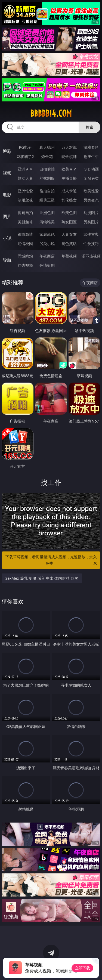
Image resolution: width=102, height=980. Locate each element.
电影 (7, 195)
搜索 (89, 127)
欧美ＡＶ (69, 169)
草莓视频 (69, 256)
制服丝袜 (25, 200)
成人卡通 (69, 191)
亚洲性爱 (25, 191)
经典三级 (47, 200)
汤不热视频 (91, 256)
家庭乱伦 (47, 234)
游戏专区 (91, 147)
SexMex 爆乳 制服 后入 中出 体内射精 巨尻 (42, 578)
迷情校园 (25, 244)
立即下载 (82, 968)
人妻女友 (69, 234)
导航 (7, 260)
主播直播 (69, 178)
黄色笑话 (69, 244)
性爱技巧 (91, 244)
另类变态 (91, 200)
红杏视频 (25, 265)
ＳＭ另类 (91, 178)
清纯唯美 (47, 222)
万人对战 (69, 147)
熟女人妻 (25, 178)
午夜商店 (47, 256)
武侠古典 (91, 234)
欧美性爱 (91, 191)
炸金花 (47, 156)
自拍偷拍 (47, 169)
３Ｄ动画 (91, 169)
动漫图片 (91, 213)
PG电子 (25, 147)
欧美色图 (69, 213)
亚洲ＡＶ (25, 169)
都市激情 (25, 234)
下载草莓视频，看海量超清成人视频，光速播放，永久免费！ (52, 560)
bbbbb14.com (51, 113)
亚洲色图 (47, 213)
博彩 (7, 151)
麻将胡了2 (25, 156)
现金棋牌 (69, 156)
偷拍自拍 (47, 191)
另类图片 (91, 222)
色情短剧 (47, 265)
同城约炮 (25, 256)
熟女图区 (69, 222)
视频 (7, 173)
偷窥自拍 (25, 213)
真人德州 (47, 147)
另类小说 (47, 244)
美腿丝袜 (25, 222)
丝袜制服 (47, 178)
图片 (7, 216)
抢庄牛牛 (91, 156)
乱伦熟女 (69, 200)
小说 (7, 238)
